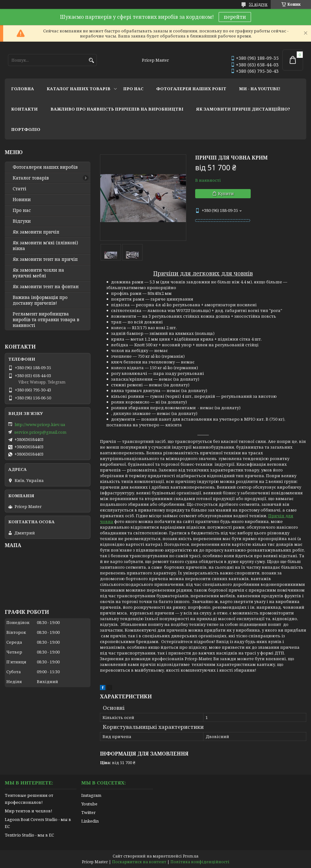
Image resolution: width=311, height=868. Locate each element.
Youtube (89, 804)
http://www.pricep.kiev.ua (40, 424)
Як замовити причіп (36, 232)
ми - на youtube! (260, 89)
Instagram (91, 795)
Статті (20, 189)
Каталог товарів (31, 178)
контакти (24, 109)
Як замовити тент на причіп (45, 259)
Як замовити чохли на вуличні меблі (38, 273)
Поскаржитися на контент (139, 862)
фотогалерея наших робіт (191, 89)
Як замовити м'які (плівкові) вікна (45, 246)
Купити (226, 193)
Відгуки (22, 221)
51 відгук (258, 4)
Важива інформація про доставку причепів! (40, 300)
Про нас (22, 210)
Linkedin (90, 821)
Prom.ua (191, 856)
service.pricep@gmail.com (40, 432)
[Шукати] (91, 61)
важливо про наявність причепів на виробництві (117, 109)
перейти (235, 17)
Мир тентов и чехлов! (28, 811)
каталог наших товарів (79, 89)
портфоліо (26, 129)
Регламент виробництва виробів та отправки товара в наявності (46, 320)
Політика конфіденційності (200, 862)
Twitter (88, 812)
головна (23, 89)
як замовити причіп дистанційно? (243, 109)
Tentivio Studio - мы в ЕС (29, 835)
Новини (22, 200)
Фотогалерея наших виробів (45, 167)
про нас (133, 89)
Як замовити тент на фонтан (46, 287)
